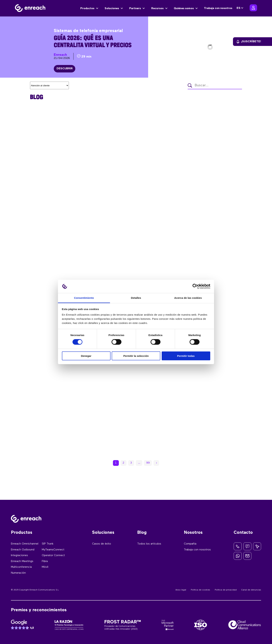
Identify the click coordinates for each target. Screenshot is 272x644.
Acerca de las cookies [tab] (188, 298)
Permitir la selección (136, 356)
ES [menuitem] (239, 8)
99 (148, 463)
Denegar (86, 356)
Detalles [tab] (136, 298)
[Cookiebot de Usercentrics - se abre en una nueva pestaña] (195, 286)
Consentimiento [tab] (84, 298)
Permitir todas (186, 356)
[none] (240, 8)
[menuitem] (240, 8)
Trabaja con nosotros (218, 8)
